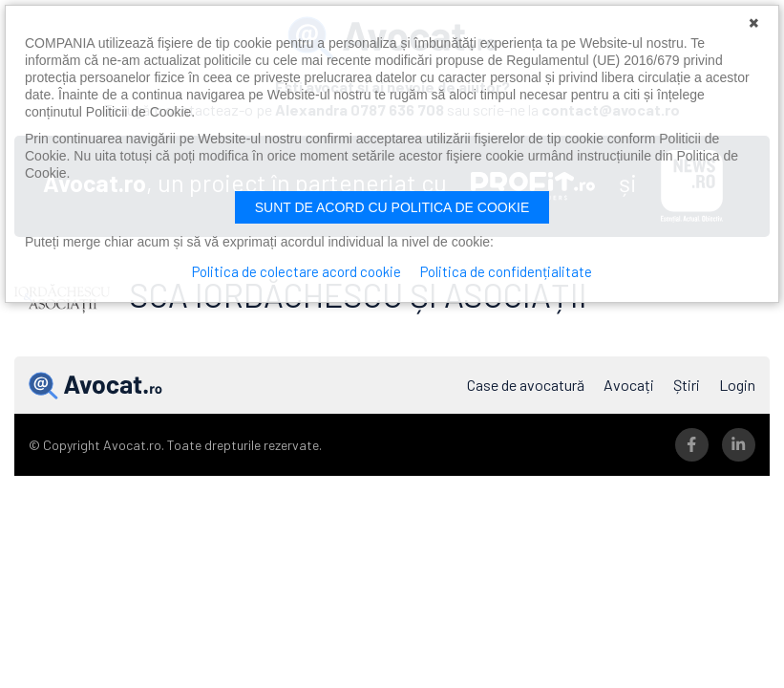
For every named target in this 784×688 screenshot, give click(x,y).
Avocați (629, 385)
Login (737, 385)
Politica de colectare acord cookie (297, 271)
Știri (687, 385)
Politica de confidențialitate (506, 271)
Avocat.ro (95, 385)
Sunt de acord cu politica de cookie (392, 207)
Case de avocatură (526, 385)
